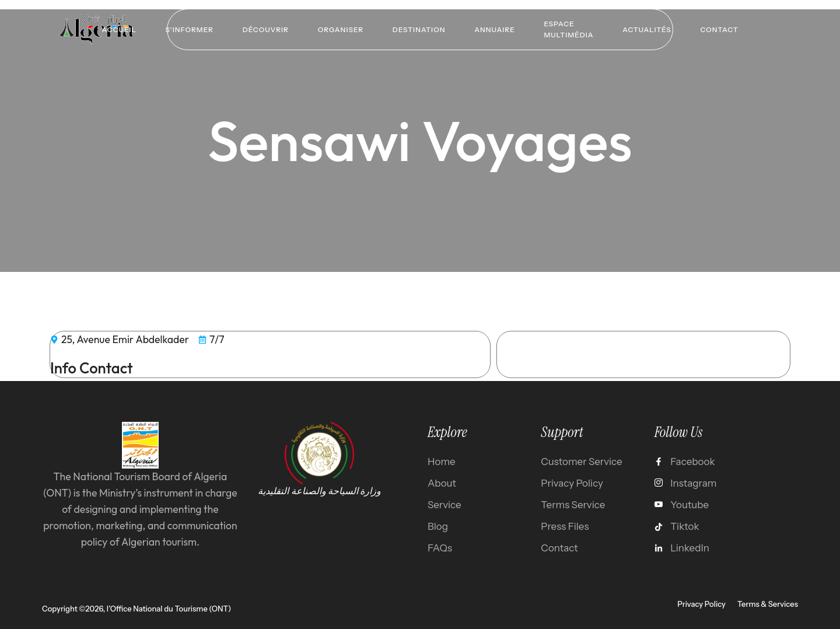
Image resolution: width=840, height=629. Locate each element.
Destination (419, 29)
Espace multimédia (569, 29)
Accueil (118, 29)
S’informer (189, 29)
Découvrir (265, 29)
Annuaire (495, 29)
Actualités (647, 29)
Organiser (340, 29)
